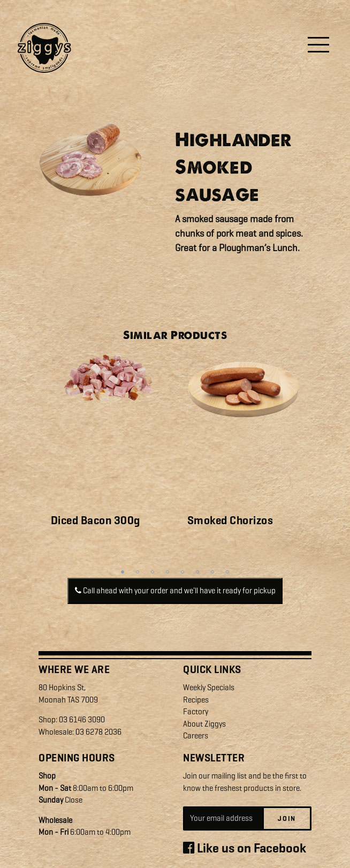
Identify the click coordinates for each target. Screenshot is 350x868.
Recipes (196, 700)
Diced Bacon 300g (96, 520)
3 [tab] (153, 572)
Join (287, 818)
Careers (196, 736)
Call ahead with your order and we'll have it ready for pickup (175, 591)
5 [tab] (182, 572)
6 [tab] (197, 572)
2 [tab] (138, 572)
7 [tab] (212, 572)
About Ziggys (204, 724)
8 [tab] (227, 572)
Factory (196, 712)
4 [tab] (168, 572)
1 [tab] (123, 572)
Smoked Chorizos (230, 520)
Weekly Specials (209, 688)
